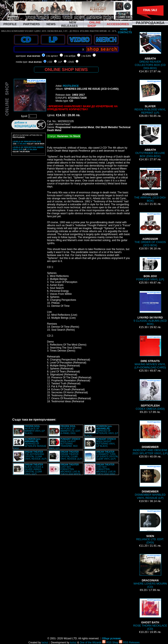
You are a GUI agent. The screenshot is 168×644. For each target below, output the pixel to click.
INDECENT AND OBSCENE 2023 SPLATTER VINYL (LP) (150, 438)
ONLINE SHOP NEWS (66, 69)
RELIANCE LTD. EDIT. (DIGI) (150, 527)
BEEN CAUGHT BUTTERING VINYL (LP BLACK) (106, 443)
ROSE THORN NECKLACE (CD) (150, 614)
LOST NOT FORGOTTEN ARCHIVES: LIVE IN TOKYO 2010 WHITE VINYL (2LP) (65, 470)
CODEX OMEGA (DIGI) (150, 395)
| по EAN (86, 56)
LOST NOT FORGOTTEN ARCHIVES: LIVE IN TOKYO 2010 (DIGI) (106, 469)
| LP (60, 62)
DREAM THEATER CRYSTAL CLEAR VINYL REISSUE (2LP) (71, 455)
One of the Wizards (91, 643)
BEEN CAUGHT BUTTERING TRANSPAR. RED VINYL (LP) (65, 444)
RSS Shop (110, 643)
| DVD (71, 62)
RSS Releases (129, 643)
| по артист (52, 56)
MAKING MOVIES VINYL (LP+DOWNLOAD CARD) (150, 352)
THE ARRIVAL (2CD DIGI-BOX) (150, 185)
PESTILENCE (71, 86)
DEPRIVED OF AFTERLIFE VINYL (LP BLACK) (101, 431)
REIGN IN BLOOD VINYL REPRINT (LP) (150, 97)
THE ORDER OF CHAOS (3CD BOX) (150, 230)
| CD (50, 62)
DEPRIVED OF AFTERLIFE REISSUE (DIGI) (30, 444)
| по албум (70, 56)
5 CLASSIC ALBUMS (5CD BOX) (150, 308)
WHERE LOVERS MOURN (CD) (150, 571)
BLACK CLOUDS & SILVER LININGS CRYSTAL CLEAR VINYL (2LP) (34, 469)
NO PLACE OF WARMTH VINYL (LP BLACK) (35, 430)
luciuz (45, 643)
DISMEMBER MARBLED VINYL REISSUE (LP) (150, 482)
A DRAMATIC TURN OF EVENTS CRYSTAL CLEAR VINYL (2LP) (107, 455)
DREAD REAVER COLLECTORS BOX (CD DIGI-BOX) (150, 51)
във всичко (34, 56)
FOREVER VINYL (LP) (150, 269)
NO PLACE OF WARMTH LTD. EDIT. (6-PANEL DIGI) (71, 430)
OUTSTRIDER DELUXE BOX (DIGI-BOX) (150, 141)
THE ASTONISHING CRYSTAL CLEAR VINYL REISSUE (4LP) (36, 455)
